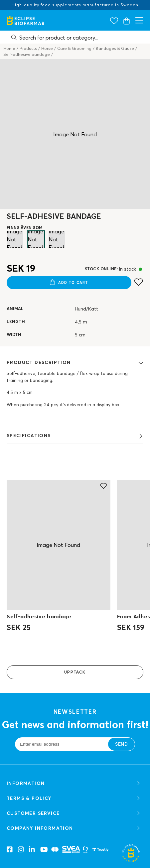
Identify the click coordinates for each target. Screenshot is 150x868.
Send (121, 744)
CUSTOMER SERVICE (74, 813)
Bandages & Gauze (115, 48)
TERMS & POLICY (74, 798)
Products (28, 48)
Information (74, 783)
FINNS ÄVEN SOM (25, 228)
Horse (47, 48)
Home (9, 48)
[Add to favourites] (139, 282)
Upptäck (75, 672)
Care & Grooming (74, 48)
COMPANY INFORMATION (74, 828)
